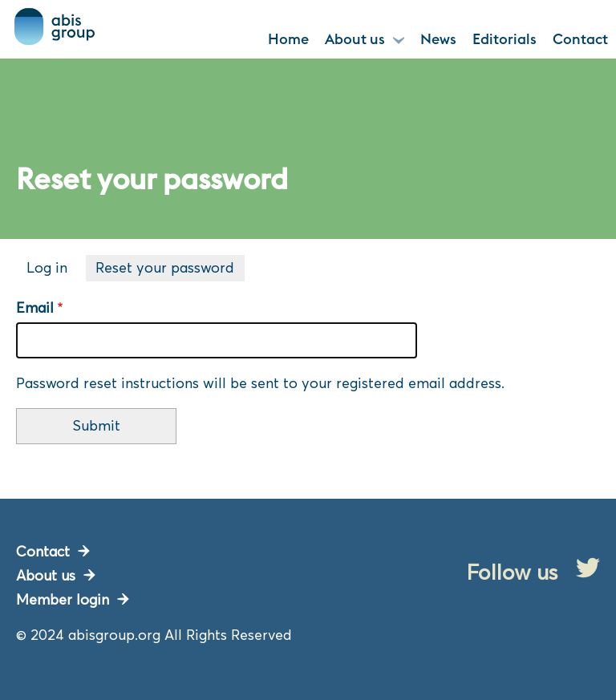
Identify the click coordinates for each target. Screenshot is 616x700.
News (438, 39)
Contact (580, 39)
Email (35, 308)
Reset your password (170, 269)
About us (355, 39)
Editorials (505, 39)
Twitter (588, 568)
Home (288, 39)
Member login (63, 599)
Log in (47, 267)
